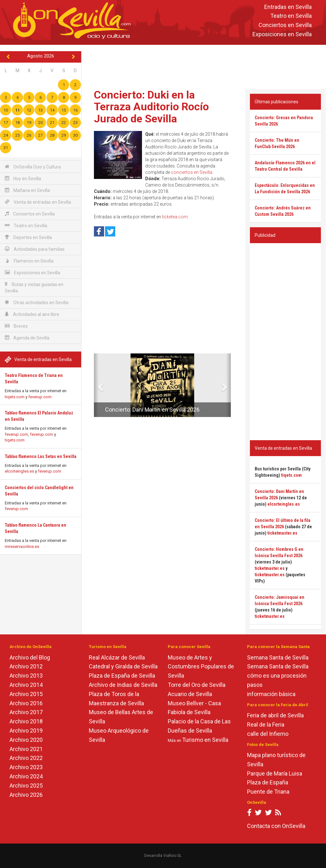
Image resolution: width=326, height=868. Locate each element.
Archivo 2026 (26, 795)
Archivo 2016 (26, 703)
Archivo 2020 (26, 740)
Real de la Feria (266, 724)
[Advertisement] (205, 65)
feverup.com (40, 397)
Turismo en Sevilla (205, 740)
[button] (96, 385)
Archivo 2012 (26, 666)
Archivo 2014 (26, 685)
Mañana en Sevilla (27, 190)
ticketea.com (175, 217)
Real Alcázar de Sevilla (117, 657)
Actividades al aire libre (32, 314)
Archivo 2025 (26, 786)
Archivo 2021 (26, 749)
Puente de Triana (268, 792)
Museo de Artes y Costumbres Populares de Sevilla (201, 667)
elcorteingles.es (19, 471)
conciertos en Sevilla (192, 172)
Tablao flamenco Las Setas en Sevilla (41, 456)
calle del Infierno (268, 734)
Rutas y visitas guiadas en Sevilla (34, 287)
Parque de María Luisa (275, 773)
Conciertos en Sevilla (285, 25)
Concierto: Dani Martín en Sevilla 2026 (152, 410)
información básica (271, 694)
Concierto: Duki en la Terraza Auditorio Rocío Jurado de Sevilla (151, 107)
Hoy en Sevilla (23, 178)
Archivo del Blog (30, 657)
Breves (16, 326)
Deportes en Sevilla (28, 237)
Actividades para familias (35, 249)
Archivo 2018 (26, 721)
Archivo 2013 (26, 676)
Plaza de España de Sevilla (122, 676)
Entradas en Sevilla (288, 7)
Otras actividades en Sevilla (37, 302)
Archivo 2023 (26, 767)
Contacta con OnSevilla (276, 826)
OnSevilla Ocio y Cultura (33, 167)
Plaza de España (268, 782)
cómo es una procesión (277, 676)
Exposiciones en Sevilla (282, 34)
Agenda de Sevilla (27, 338)
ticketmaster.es (282, 533)
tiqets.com (15, 397)
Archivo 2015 (26, 694)
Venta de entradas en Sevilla (38, 202)
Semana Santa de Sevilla (278, 657)
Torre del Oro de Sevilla (197, 685)
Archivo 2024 (26, 776)
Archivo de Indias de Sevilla (123, 685)
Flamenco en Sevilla (29, 261)
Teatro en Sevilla (291, 16)
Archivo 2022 (26, 758)
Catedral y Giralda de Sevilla (123, 666)
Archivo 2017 (26, 712)
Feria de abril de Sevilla (275, 715)
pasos (255, 685)
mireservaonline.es (22, 547)
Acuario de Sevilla (190, 694)
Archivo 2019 (26, 731)
